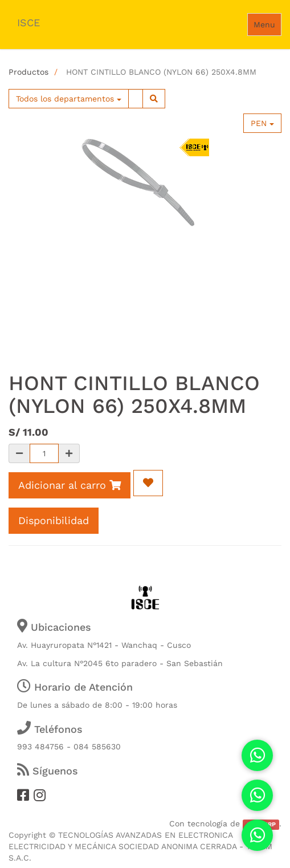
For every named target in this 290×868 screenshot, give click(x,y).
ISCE (28, 23)
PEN (262, 123)
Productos (28, 72)
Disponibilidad (54, 520)
